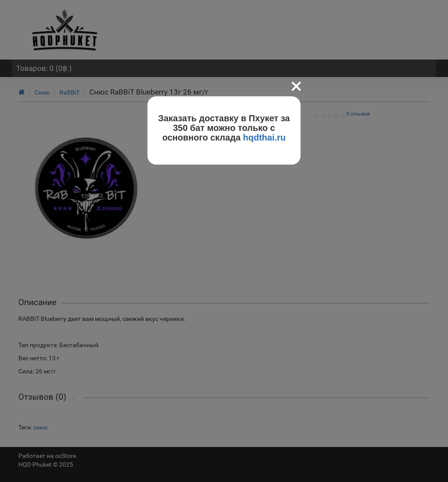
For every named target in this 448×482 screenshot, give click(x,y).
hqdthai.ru (264, 137)
